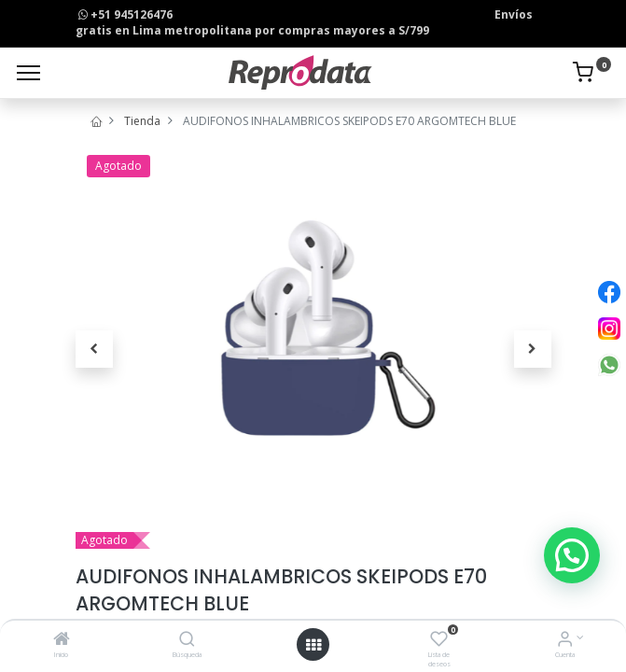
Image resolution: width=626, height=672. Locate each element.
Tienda (142, 121)
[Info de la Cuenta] (565, 641)
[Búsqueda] (187, 641)
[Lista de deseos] (439, 641)
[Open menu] (313, 645)
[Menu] (28, 73)
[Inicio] (62, 641)
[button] (94, 349)
